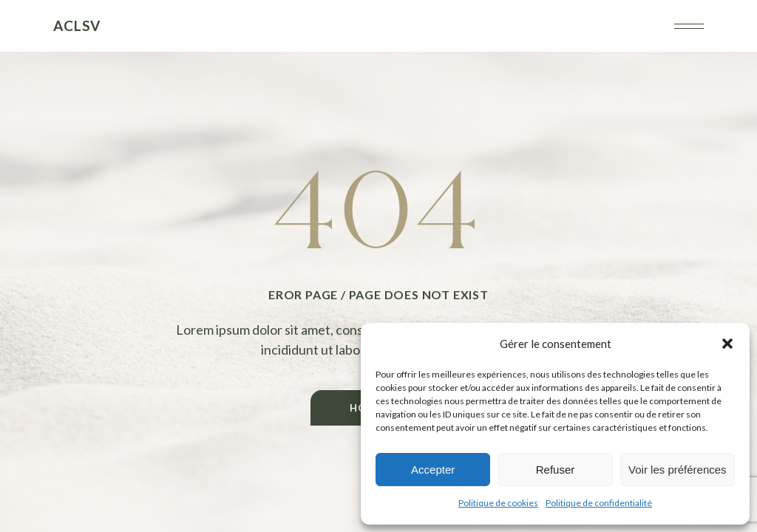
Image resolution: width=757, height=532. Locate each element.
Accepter (433, 470)
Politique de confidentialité (599, 503)
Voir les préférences (678, 470)
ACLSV (77, 25)
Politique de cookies (498, 503)
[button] (727, 344)
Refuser (556, 470)
